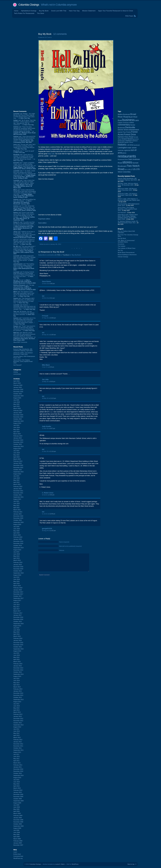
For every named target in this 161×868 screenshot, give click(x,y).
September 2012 (18, 725)
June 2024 (17, 427)
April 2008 (17, 837)
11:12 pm (53, 398)
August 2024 (17, 423)
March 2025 (17, 408)
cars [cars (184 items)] (137, 120)
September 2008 (18, 826)
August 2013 (17, 702)
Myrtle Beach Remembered (126, 252)
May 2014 (16, 683)
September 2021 (18, 497)
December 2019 (18, 541)
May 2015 (16, 657)
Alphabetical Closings (29, 11)
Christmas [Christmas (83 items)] (126, 123)
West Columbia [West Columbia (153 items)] (124, 172)
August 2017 (17, 600)
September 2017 (18, 598)
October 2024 (18, 419)
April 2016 (17, 634)
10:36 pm (53, 318)
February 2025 (18, 411)
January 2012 (18, 742)
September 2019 (18, 548)
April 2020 (17, 533)
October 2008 (18, 824)
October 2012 (18, 723)
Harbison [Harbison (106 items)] (129, 141)
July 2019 (16, 552)
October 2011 (18, 748)
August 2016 (17, 626)
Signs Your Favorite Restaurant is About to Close (115, 11)
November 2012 (18, 721)
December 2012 (18, 718)
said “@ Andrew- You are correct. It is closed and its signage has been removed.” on (24, 314)
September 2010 (18, 775)
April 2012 (17, 735)
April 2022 (17, 482)
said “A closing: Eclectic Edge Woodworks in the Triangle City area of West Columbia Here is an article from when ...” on (24, 275)
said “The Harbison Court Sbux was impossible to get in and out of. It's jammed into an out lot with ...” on (24, 294)
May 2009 (16, 809)
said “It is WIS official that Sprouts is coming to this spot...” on (25, 208)
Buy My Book (44, 11)
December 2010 (18, 769)
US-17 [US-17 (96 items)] (130, 169)
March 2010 (17, 788)
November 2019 (18, 543)
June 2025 (17, 402)
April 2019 (17, 558)
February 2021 (18, 512)
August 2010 (17, 778)
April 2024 (17, 432)
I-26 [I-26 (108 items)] (128, 145)
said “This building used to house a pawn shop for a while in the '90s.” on (24, 267)
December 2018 (18, 567)
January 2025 (18, 413)
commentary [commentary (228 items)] (124, 125)
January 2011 (18, 767)
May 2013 (16, 708)
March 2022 (17, 484)
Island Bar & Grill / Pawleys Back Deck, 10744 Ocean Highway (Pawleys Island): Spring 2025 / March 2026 (128, 217)
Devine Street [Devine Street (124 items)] (123, 130)
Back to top (131, 864)
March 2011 (17, 763)
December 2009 (18, 794)
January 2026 (18, 387)
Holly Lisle (51, 154)
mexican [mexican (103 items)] (121, 150)
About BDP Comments (20, 342)
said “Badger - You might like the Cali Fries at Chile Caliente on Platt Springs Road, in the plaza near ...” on (24, 116)
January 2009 (18, 818)
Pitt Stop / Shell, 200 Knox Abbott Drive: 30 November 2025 (128, 184)
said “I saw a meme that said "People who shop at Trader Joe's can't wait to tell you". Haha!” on (24, 184)
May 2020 (16, 531)
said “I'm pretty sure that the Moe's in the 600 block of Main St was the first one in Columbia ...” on (24, 226)
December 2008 (18, 820)
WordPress (75, 864)
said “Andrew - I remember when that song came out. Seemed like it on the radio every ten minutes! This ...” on (25, 307)
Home (16, 11)
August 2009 (17, 803)
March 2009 (17, 813)
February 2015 (18, 664)
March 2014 (17, 687)
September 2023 (18, 446)
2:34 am (52, 367)
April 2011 (17, 761)
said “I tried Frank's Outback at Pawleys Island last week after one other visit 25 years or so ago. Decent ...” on (24, 242)
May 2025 (16, 404)
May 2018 (16, 581)
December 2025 (18, 389)
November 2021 (18, 493)
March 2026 (17, 383)
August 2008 (17, 828)
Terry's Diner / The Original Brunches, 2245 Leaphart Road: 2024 (23, 361)
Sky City (120, 250)
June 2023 (17, 453)
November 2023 (18, 442)
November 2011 (18, 746)
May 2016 (16, 632)
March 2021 (17, 510)
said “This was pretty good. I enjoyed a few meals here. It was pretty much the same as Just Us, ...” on (25, 250)
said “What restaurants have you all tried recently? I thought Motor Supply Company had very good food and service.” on (24, 259)
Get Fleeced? (18, 365)
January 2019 (18, 565)
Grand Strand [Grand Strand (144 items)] (127, 139)
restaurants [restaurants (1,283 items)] (127, 156)
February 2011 (18, 765)
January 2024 (18, 438)
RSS (59, 255)
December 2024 (18, 415)
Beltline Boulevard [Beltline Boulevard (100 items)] (124, 114)
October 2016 (18, 621)
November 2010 (18, 771)
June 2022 (17, 478)
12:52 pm (53, 531)
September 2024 (18, 421)
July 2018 (16, 577)
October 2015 (18, 647)
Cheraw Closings (123, 257)
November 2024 (18, 417)
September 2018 (18, 573)
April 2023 (17, 457)
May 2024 (16, 430)
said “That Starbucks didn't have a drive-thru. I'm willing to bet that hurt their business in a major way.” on (24, 300)
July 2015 (16, 653)
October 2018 (18, 571)
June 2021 (17, 503)
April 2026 (17, 381)
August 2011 (17, 752)
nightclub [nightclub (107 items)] (127, 150)
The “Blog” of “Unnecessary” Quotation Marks (126, 241)
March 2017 (17, 611)
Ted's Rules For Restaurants (24, 13)
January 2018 (18, 590)
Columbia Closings (29, 5)
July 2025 (16, 400)
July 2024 (16, 425)
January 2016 (18, 640)
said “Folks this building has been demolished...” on (25, 202)
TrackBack (66, 255)
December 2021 (18, 491)
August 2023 (17, 449)
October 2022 (18, 470)
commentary (17, 374)
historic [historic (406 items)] (122, 145)
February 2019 (18, 562)
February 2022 (18, 486)
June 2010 (17, 782)
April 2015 (17, 659)
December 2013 (18, 693)
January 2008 (18, 843)
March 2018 (17, 586)
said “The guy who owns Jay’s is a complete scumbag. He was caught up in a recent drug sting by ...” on (24, 147)
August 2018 (17, 575)
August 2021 (17, 499)
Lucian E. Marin (60, 864)
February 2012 (18, 740)
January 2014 (18, 691)
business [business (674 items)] (129, 120)
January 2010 (18, 792)
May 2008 (16, 835)
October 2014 (18, 672)
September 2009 (18, 801)
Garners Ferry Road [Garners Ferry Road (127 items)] (125, 137)
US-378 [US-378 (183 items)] (136, 169)
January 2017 (18, 615)
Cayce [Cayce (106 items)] (120, 123)
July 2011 (16, 754)
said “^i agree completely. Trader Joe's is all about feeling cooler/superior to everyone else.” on (25, 166)
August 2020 (17, 524)
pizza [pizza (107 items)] (124, 153)
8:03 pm (53, 382)
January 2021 (18, 514)
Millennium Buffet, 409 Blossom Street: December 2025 (127, 189)
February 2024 (18, 436)
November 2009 (18, 797)
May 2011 (16, 759)
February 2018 (18, 588)
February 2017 (18, 613)
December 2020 (18, 516)
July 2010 (16, 780)
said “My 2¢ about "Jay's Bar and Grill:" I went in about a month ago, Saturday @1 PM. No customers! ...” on (25, 122)
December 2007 (18, 845)
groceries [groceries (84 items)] (136, 139)
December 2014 (18, 668)
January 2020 (18, 539)
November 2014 (18, 670)
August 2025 (17, 398)
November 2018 (18, 569)
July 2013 (16, 704)
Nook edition (42, 223)
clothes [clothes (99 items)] (131, 123)
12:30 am (53, 335)
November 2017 (18, 594)
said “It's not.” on (25, 282)
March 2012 (17, 737)
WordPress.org (18, 858)
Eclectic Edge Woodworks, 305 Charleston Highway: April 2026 (23, 350)
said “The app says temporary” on (25, 287)
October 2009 (18, 799)
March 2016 (17, 636)
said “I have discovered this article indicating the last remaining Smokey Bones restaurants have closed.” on (24, 139)
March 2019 (17, 560)
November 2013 (18, 695)
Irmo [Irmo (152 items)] (132, 145)
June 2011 (17, 756)
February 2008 (18, 841)
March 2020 (17, 535)
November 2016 (18, 619)
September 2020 (18, 522)
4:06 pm (52, 284)
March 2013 (17, 712)
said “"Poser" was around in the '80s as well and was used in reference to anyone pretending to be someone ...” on (24, 328)
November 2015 (18, 645)
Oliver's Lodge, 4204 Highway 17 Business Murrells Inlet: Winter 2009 (129, 200)
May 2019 (16, 556)
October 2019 (18, 546)
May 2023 (16, 455)
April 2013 (17, 710)
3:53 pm (52, 495)
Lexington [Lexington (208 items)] (122, 148)
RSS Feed (129, 16)
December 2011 (18, 744)
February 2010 (18, 790)
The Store (41, 13)
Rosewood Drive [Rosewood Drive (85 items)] (123, 159)
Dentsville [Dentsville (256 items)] (130, 127)
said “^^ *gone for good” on (24, 152)
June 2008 (17, 832)
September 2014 (18, 674)
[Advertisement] (80, 25)
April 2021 (17, 508)
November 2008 (18, 822)
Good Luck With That (59, 11)
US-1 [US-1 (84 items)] (126, 169)
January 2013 (18, 716)
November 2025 (18, 392)
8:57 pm (53, 428)
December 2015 (18, 643)
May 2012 (16, 733)
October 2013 (18, 697)
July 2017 (16, 602)
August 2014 (17, 676)
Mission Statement (89, 11)
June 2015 (17, 655)
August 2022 (17, 474)
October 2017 (18, 596)
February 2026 (18, 385)
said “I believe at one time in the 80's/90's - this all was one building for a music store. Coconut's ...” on (24, 235)
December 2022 (18, 465)
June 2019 (17, 554)
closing (16, 372)
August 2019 (17, 550)
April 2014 (17, 685)
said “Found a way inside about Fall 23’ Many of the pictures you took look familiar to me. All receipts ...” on (24, 216)
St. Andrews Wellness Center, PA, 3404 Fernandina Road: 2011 (128, 222)
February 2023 (18, 461)
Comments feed (18, 856)
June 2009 (17, 807)
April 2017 (17, 609)
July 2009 (16, 805)
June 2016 (17, 630)
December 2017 (18, 592)
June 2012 (17, 731)
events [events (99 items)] (120, 132)
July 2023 (16, 451)
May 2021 (16, 505)
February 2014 (18, 689)
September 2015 (18, 649)
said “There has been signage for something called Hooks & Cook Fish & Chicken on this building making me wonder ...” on (25, 131)
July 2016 (16, 628)
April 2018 (17, 584)
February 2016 (18, 638)
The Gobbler (122, 246)
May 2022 (16, 480)
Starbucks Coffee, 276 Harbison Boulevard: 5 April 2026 (23, 353)
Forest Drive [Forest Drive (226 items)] (130, 134)
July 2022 (16, 476)
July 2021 (16, 501)
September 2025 (18, 396)
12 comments (60, 34)
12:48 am (52, 514)
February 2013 (18, 714)
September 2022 (18, 472)
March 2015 (17, 662)
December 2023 (18, 440)
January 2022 (18, 489)
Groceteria (121, 244)
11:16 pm (53, 451)
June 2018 (17, 579)
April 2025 (17, 406)
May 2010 (16, 784)
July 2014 (16, 678)
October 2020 (18, 520)
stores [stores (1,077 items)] (127, 162)
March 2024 (17, 434)
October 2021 (18, 495)
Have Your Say (74, 11)
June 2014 (17, 681)
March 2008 (17, 839)
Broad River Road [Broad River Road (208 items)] (127, 115)
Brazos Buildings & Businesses (127, 255)
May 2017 (16, 607)
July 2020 (16, 527)
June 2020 (17, 529)
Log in (15, 852)
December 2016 (18, 617)
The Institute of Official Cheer (127, 248)
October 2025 (18, 394)
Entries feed (17, 854)
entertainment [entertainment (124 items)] (134, 130)
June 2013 (17, 706)
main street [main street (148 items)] (132, 148)
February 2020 (18, 537)
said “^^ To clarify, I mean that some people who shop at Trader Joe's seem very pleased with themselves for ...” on (24, 174)
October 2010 (18, 773)
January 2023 (18, 463)
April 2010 (17, 786)
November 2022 (18, 467)
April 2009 (17, 811)
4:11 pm (52, 298)
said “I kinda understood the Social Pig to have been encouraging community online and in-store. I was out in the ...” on (25, 194)
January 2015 (18, 666)
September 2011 (18, 750)
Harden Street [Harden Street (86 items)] (129, 142)
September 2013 (18, 700)
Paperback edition (44, 219)
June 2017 (17, 605)
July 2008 (16, 830)
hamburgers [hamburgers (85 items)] (121, 141)
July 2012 (16, 729)
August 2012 (17, 727)
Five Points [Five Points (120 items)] (127, 132)
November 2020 (18, 518)
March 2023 (17, 459)
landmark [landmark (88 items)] (137, 145)
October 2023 (18, 444)
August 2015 (17, 651)
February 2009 (18, 816)
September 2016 (18, 624)
